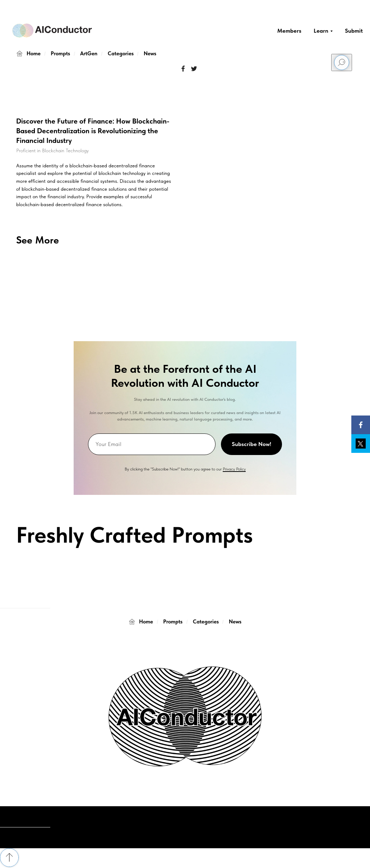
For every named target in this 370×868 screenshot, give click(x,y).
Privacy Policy (234, 469)
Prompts (60, 54)
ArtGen (89, 54)
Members (289, 31)
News (150, 54)
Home (28, 54)
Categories (121, 54)
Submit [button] (354, 31)
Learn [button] (321, 31)
